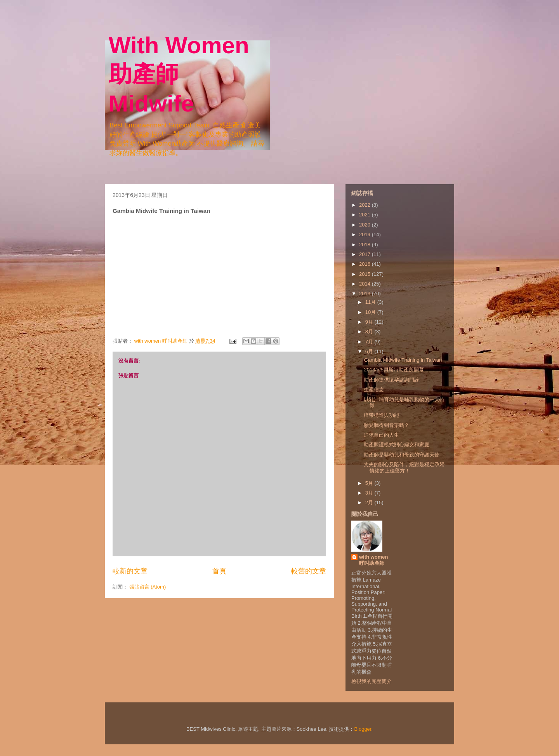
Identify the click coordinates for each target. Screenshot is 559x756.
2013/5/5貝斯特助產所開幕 (394, 370)
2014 (365, 284)
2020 (365, 225)
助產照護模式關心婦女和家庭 (397, 445)
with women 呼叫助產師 (373, 560)
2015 (365, 274)
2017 (365, 254)
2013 (365, 294)
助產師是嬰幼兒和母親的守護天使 (402, 455)
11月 (371, 302)
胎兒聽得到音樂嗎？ (386, 425)
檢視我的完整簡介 (372, 681)
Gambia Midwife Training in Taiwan (403, 360)
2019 (365, 234)
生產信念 (374, 389)
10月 (371, 312)
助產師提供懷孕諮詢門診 (391, 380)
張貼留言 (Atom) (148, 587)
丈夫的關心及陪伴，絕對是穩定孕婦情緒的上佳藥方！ (404, 468)
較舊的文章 (309, 571)
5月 (370, 483)
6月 (370, 351)
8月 (370, 332)
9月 (370, 322)
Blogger (363, 729)
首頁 (219, 571)
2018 (365, 245)
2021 (365, 215)
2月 (370, 503)
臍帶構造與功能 (381, 415)
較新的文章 (130, 571)
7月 (370, 342)
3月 (370, 493)
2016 (365, 264)
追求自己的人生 (381, 435)
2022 (365, 205)
